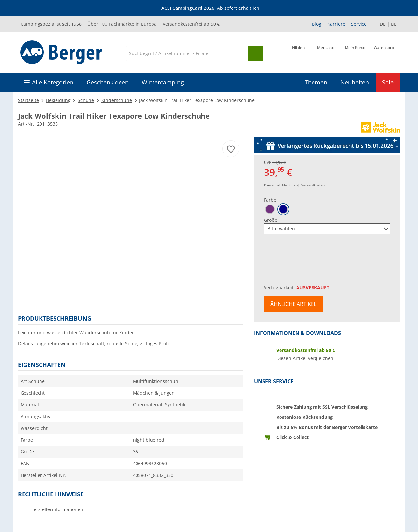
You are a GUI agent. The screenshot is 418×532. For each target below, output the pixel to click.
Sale (388, 82)
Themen (316, 82)
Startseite (28, 100)
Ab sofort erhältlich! (239, 8)
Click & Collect (292, 437)
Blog (317, 24)
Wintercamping (163, 82)
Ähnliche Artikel (293, 304)
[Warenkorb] (384, 53)
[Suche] (187, 53)
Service (359, 24)
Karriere (336, 24)
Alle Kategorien (53, 82)
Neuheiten (355, 82)
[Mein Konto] (355, 53)
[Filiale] (298, 53)
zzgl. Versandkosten (309, 185)
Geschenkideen (108, 82)
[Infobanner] (210, 8)
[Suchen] (255, 53)
